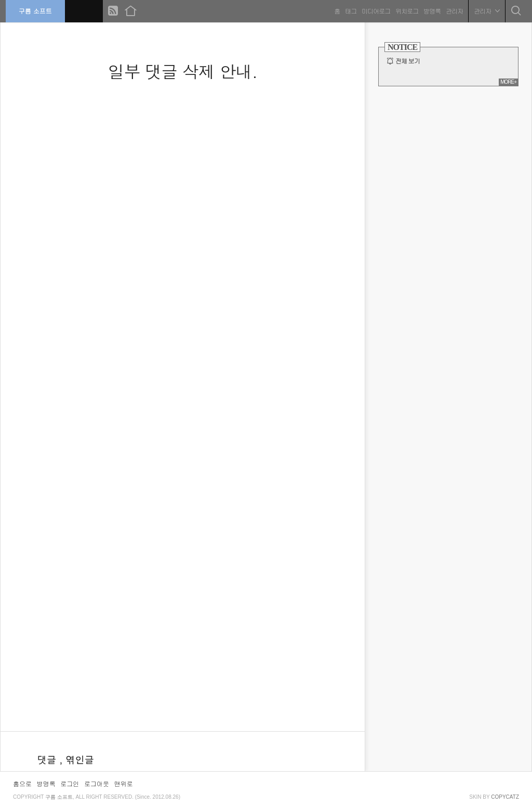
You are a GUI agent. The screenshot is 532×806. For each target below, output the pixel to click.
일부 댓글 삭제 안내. (182, 71)
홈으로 (22, 783)
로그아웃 (97, 783)
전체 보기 (408, 61)
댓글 (48, 759)
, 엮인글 (77, 759)
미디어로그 (374, 10)
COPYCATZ (505, 797)
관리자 (452, 10)
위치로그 (405, 10)
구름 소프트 (37, 10)
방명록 (430, 10)
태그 (349, 10)
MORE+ (508, 82)
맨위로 (124, 783)
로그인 (70, 783)
